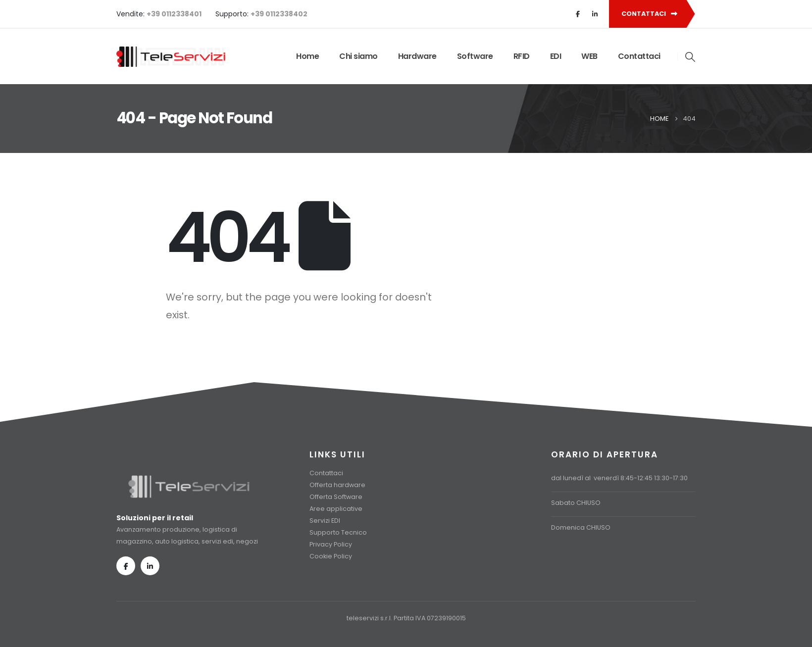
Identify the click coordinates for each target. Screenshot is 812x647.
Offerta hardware (337, 485)
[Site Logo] (171, 57)
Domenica (568, 527)
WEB (589, 56)
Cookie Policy (331, 556)
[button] (691, 57)
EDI (556, 56)
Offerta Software (336, 497)
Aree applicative (336, 509)
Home (307, 56)
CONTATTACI (649, 14)
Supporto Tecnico (338, 532)
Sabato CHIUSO (576, 503)
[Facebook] (578, 14)
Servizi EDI (325, 521)
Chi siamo (358, 56)
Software (475, 56)
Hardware (417, 56)
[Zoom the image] (189, 479)
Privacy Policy (331, 544)
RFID (522, 56)
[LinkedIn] (595, 14)
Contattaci (639, 56)
